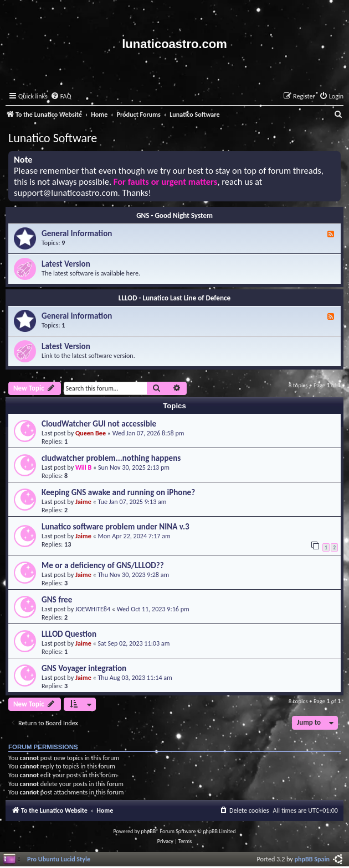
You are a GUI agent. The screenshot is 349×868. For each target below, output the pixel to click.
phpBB (149, 831)
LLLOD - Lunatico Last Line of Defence (174, 298)
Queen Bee (91, 433)
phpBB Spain (312, 859)
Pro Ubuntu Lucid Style (59, 859)
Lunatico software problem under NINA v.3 (116, 527)
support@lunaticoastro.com (66, 193)
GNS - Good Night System (174, 215)
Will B (83, 467)
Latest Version (66, 264)
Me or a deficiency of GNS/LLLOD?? (103, 565)
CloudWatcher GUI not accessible (99, 424)
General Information (77, 233)
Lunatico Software (53, 138)
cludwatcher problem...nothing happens (111, 458)
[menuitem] (61, 97)
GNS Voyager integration (84, 668)
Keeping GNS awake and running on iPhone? (118, 492)
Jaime (83, 501)
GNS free (57, 600)
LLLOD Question (69, 634)
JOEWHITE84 (93, 609)
